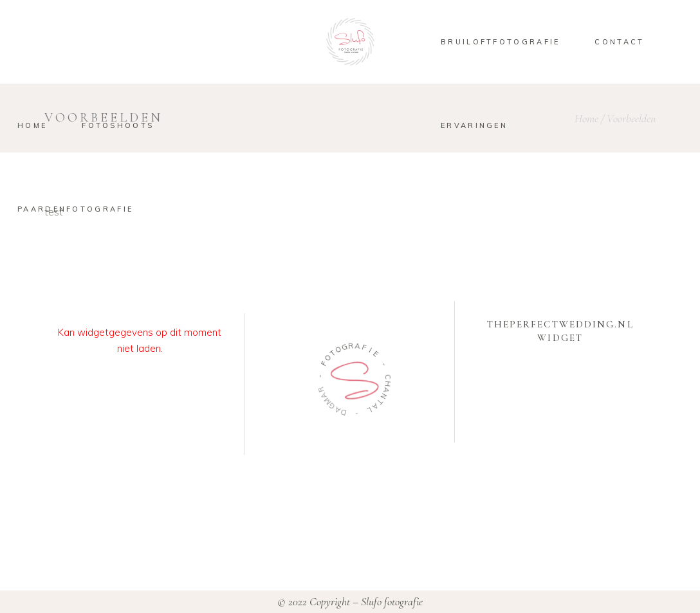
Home (586, 118)
